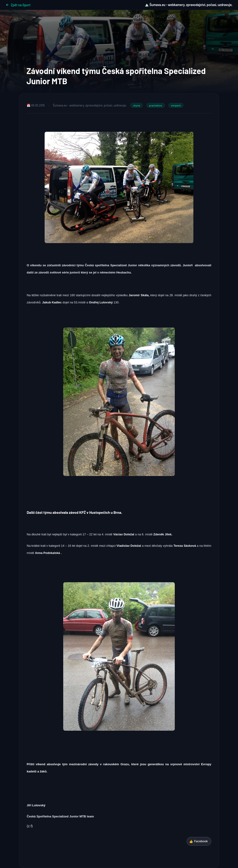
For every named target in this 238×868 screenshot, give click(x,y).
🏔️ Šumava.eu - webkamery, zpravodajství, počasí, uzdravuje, (189, 5)
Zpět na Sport (18, 5)
